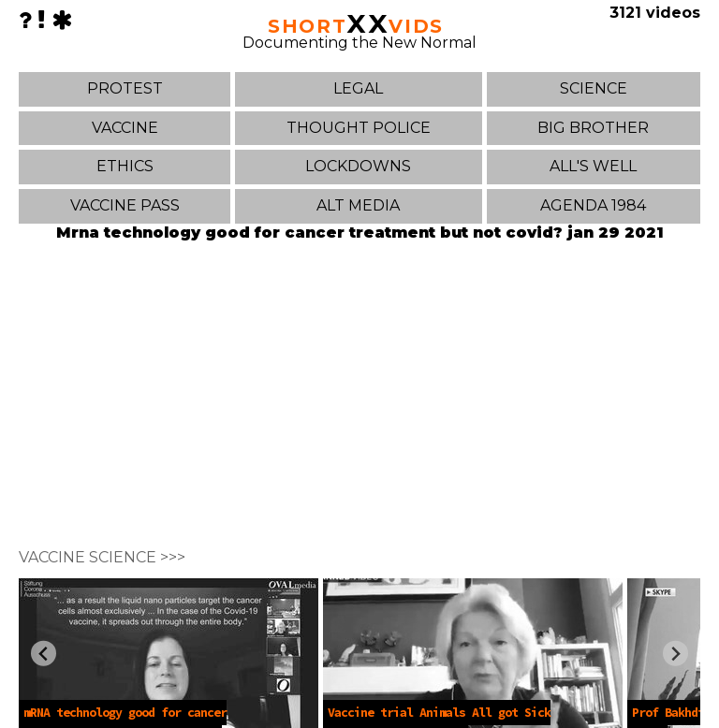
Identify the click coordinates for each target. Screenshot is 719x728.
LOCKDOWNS (358, 166)
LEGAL (358, 88)
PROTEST (125, 88)
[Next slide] (675, 654)
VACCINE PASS (125, 205)
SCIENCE (594, 88)
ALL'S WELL (593, 166)
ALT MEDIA (358, 205)
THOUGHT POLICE (359, 128)
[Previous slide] (44, 654)
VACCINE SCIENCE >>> (102, 557)
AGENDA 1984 (593, 205)
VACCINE (125, 128)
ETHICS (125, 166)
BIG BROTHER (593, 128)
